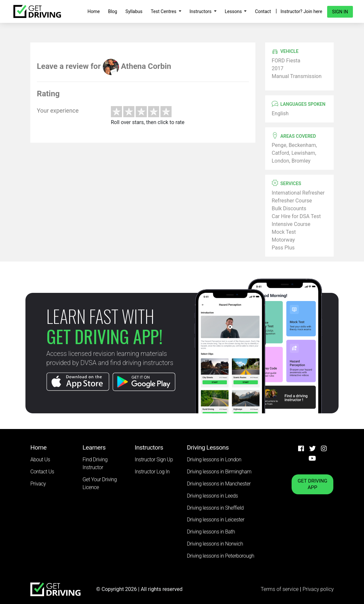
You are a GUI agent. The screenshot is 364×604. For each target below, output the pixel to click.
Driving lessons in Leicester (216, 520)
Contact (263, 11)
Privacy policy (318, 589)
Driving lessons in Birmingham (219, 472)
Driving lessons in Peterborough (220, 556)
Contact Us (42, 472)
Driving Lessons (208, 447)
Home (94, 11)
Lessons (234, 11)
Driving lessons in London (214, 460)
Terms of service (280, 589)
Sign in (340, 12)
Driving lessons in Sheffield (215, 508)
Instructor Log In (152, 472)
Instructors (201, 11)
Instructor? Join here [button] (301, 11)
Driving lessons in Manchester (219, 484)
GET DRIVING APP (313, 484)
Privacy (38, 484)
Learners (94, 447)
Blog (113, 11)
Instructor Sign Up (154, 460)
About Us (40, 460)
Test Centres (164, 11)
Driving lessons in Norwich (215, 544)
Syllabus (134, 11)
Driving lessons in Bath (211, 532)
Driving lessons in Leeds (212, 496)
